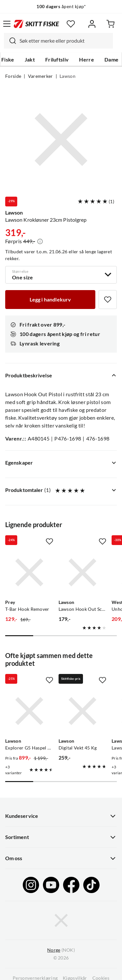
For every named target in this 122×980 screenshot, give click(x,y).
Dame (111, 60)
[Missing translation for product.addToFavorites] (108, 300)
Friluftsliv (57, 60)
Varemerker (41, 76)
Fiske (8, 60)
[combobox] (58, 41)
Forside (13, 76)
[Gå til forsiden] (36, 24)
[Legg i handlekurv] (50, 300)
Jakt (30, 60)
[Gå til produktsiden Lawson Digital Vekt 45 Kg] (83, 711)
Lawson (68, 76)
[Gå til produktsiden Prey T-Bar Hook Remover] (29, 572)
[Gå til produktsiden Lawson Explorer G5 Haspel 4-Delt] (29, 711)
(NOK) (61, 950)
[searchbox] (65, 41)
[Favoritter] (71, 24)
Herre (87, 60)
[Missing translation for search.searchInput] (10, 41)
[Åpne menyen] (7, 24)
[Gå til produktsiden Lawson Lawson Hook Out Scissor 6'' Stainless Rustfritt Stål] (83, 572)
